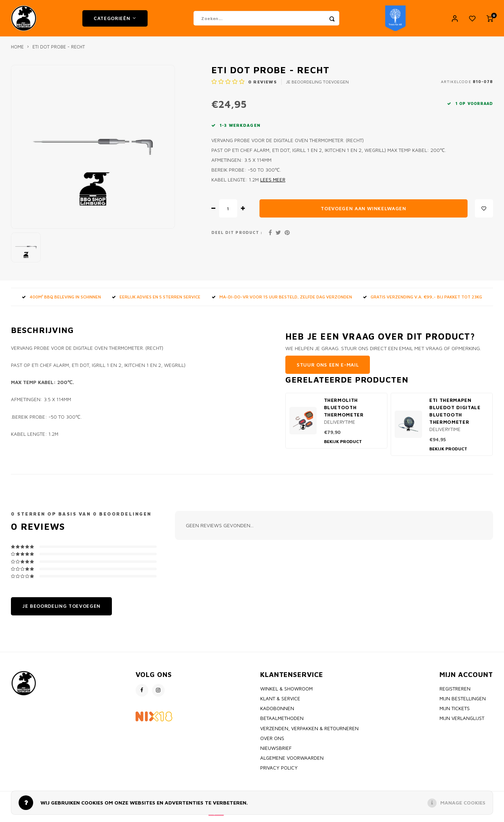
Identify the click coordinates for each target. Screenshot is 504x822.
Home (17, 50)
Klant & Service (280, 702)
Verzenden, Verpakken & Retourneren (309, 732)
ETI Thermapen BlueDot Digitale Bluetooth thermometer (455, 415)
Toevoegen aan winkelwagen (364, 212)
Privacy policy (279, 771)
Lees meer (273, 183)
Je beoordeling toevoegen (317, 85)
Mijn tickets (455, 712)
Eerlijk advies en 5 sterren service (156, 300)
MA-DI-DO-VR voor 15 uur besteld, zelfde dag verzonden (282, 300)
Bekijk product (343, 445)
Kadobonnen (277, 712)
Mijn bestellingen (463, 702)
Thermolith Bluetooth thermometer (344, 411)
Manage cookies (463, 803)
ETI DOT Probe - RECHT (59, 50)
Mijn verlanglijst (462, 722)
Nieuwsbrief (276, 752)
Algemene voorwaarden (292, 762)
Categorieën (115, 20)
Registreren (455, 692)
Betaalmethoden (282, 722)
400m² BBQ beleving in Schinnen (61, 300)
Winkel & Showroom (286, 692)
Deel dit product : (237, 236)
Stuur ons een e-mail (328, 368)
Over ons (272, 742)
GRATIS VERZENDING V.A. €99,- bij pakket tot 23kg (423, 300)
